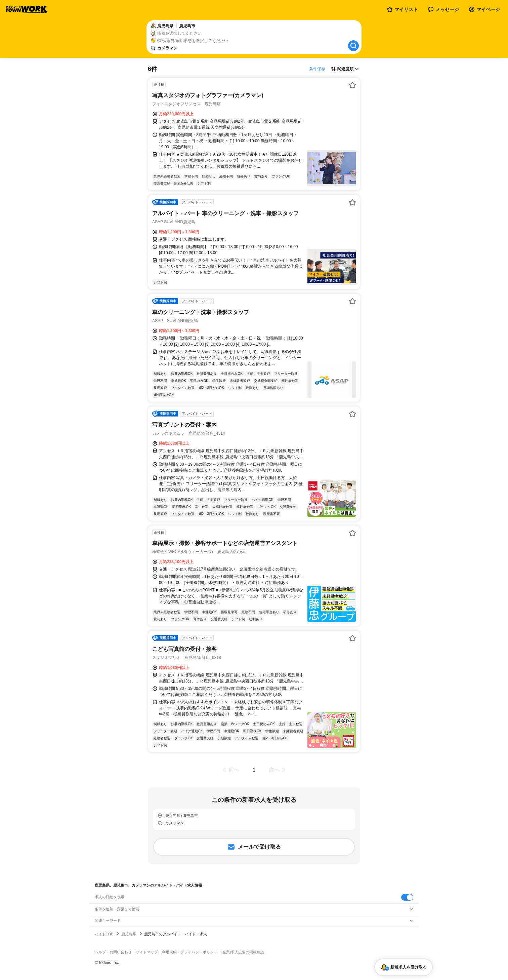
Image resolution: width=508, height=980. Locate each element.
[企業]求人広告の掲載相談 (243, 952)
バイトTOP (104, 934)
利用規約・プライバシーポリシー (190, 952)
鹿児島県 (129, 934)
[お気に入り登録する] (352, 85)
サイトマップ (147, 952)
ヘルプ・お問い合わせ (113, 952)
